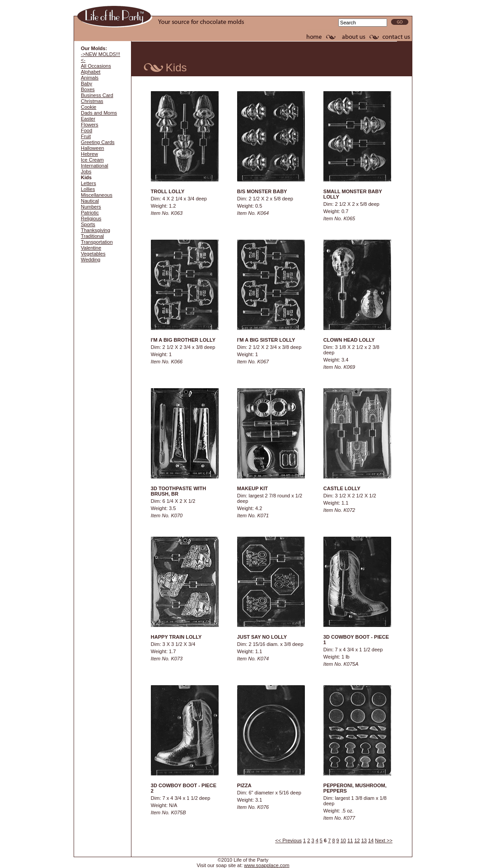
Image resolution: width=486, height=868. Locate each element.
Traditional (92, 236)
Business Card (97, 95)
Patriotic (90, 213)
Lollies (88, 189)
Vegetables (93, 254)
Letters (89, 183)
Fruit (86, 136)
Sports (88, 224)
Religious (91, 218)
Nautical (90, 201)
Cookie (89, 107)
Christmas (92, 101)
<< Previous (288, 840)
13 (364, 840)
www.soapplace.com (266, 865)
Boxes (88, 89)
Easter (88, 119)
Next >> (384, 840)
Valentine (91, 248)
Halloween (92, 148)
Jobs (86, 172)
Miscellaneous (97, 195)
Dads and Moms (99, 113)
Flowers (90, 125)
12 (357, 840)
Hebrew (89, 154)
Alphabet (91, 72)
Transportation (97, 242)
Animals (90, 78)
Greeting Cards (98, 142)
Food (86, 130)
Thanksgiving (96, 230)
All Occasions (96, 66)
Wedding (91, 260)
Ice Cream (92, 160)
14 (371, 840)
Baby (86, 84)
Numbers (91, 207)
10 (343, 840)
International (95, 166)
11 (350, 840)
